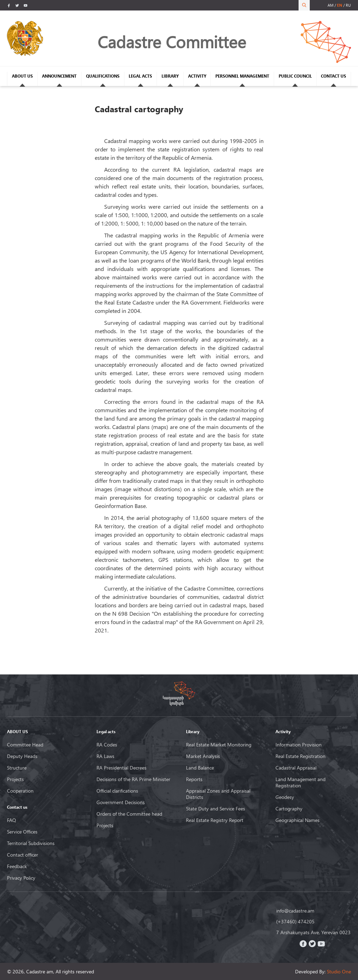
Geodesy (285, 797)
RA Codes (107, 745)
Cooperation (20, 791)
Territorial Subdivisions (31, 843)
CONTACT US (334, 76)
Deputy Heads (22, 756)
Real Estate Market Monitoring (219, 745)
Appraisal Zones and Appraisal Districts (218, 794)
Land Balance (200, 768)
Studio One (339, 971)
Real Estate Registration (300, 756)
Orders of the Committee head (129, 814)
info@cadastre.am (295, 911)
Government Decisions (121, 802)
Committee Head (25, 745)
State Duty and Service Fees (216, 809)
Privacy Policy (21, 878)
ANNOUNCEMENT (59, 76)
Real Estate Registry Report (215, 820)
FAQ (12, 820)
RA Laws (105, 756)
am (331, 5)
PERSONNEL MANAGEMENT (242, 76)
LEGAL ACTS (140, 76)
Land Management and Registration (300, 782)
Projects (15, 779)
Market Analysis (203, 756)
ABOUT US (22, 76)
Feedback (17, 866)
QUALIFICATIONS (103, 76)
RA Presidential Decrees (121, 768)
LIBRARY (170, 76)
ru (348, 5)
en (340, 5)
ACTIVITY (197, 76)
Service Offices (22, 832)
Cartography (289, 809)
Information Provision (299, 745)
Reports (194, 779)
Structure (17, 768)
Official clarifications (117, 791)
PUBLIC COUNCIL (295, 76)
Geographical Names (298, 820)
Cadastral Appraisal (296, 768)
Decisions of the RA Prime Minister (133, 779)
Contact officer (23, 855)
